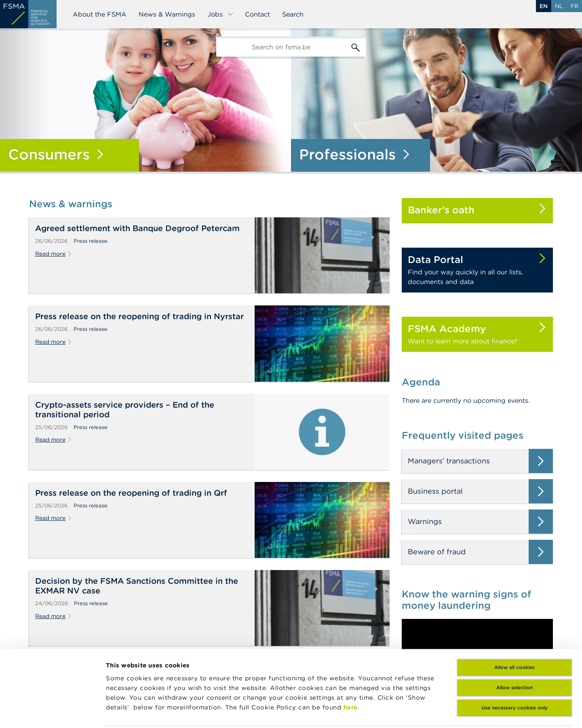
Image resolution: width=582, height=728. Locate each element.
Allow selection (515, 630)
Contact (257, 14)
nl (559, 6)
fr (575, 6)
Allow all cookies (515, 609)
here (351, 649)
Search (293, 14)
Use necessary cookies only (515, 650)
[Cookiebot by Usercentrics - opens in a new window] (52, 712)
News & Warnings (167, 14)
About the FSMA (100, 14)
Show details (126, 712)
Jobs (220, 14)
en (544, 6)
